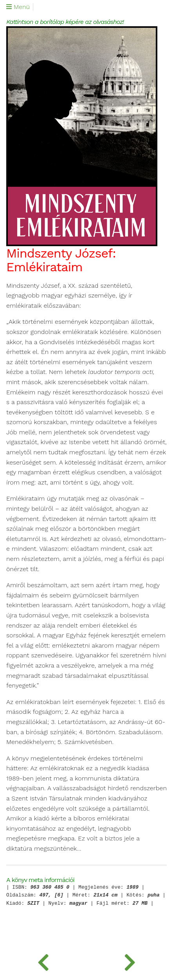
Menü (18, 7)
